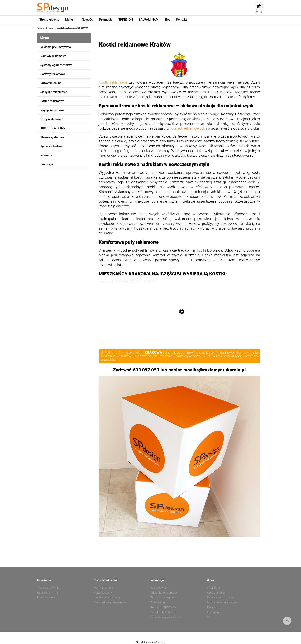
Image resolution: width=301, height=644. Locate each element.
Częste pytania (216, 593)
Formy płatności (104, 588)
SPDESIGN (213, 588)
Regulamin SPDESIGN (163, 607)
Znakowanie (158, 602)
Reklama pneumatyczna (56, 47)
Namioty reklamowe (53, 56)
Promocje (47, 164)
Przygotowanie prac (162, 597)
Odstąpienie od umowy (164, 593)
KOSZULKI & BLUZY (53, 128)
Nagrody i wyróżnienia (220, 597)
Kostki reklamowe (113, 82)
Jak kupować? (159, 588)
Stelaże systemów (52, 137)
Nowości (46, 155)
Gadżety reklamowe (53, 74)
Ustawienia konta (48, 593)
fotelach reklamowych (188, 128)
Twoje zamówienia (48, 588)
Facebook (213, 607)
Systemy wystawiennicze (56, 65)
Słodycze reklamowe (54, 92)
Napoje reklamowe (52, 110)
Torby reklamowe (51, 119)
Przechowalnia (46, 597)
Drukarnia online (51, 83)
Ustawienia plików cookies (166, 617)
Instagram (213, 612)
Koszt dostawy (103, 593)
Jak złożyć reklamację (107, 597)
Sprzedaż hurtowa (52, 146)
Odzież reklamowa (52, 101)
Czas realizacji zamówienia (110, 602)
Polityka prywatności (163, 612)
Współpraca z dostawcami (223, 602)
